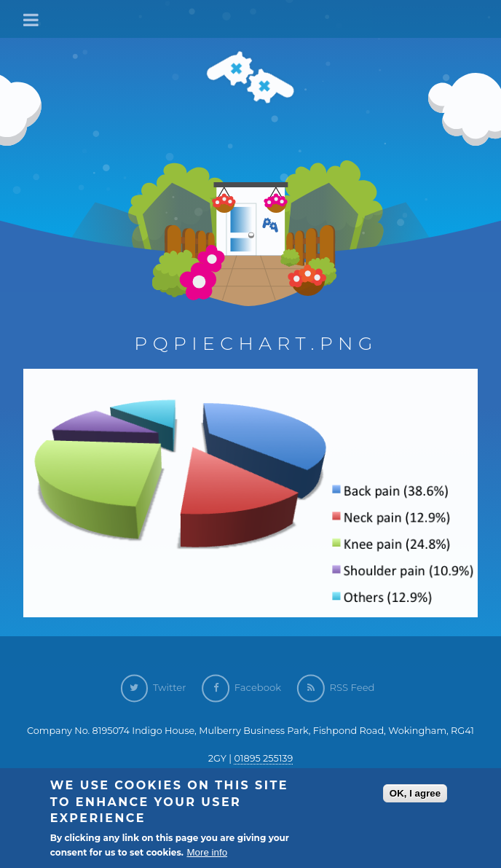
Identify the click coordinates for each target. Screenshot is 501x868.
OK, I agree (415, 793)
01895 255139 (263, 758)
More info (207, 853)
